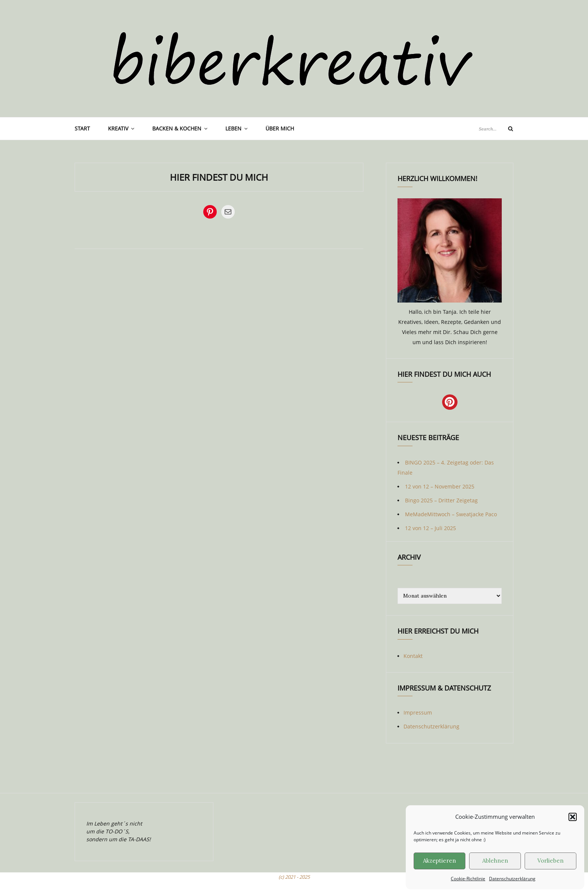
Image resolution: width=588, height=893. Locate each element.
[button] (573, 817)
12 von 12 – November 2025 (440, 486)
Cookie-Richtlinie (468, 879)
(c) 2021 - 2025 (294, 877)
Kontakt (413, 656)
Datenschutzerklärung (512, 879)
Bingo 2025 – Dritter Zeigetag (441, 500)
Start (82, 128)
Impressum (418, 712)
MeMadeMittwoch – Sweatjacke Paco (451, 514)
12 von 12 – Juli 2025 (430, 528)
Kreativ (118, 128)
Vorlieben (550, 861)
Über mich (280, 128)
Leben (233, 128)
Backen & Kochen (177, 128)
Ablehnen (495, 861)
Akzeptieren (439, 861)
